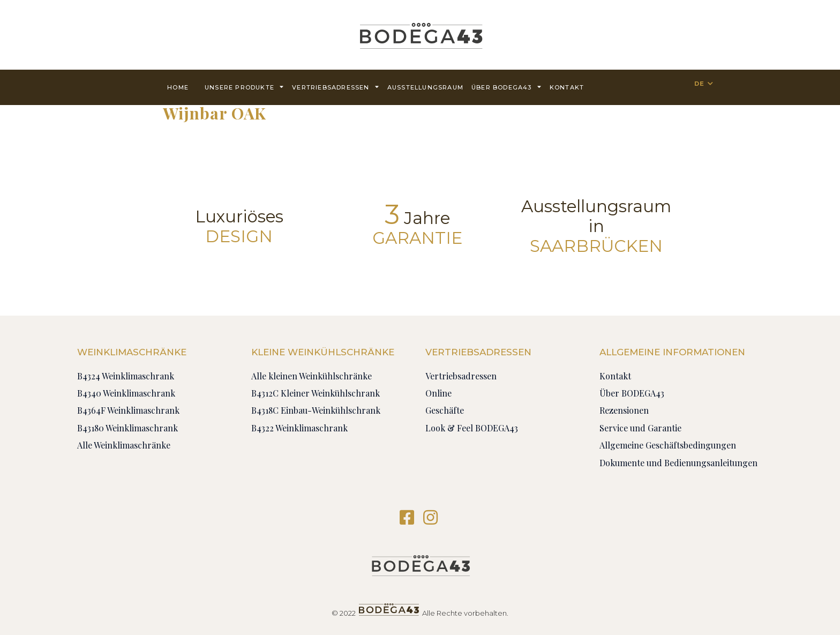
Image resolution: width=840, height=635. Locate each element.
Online (438, 393)
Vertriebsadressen (336, 87)
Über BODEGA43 (507, 87)
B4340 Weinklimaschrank (126, 393)
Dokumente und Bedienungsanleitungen (678, 463)
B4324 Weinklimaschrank (126, 376)
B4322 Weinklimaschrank (299, 428)
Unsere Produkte (244, 87)
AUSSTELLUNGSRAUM (425, 87)
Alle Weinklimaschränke (124, 445)
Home (178, 87)
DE (699, 84)
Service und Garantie (640, 428)
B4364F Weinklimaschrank (128, 410)
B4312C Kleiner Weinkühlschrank (316, 393)
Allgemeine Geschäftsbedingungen (668, 445)
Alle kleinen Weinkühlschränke (312, 376)
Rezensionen (624, 410)
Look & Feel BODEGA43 (472, 428)
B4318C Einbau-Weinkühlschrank (316, 410)
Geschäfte (445, 410)
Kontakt (567, 87)
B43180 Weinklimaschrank (127, 428)
